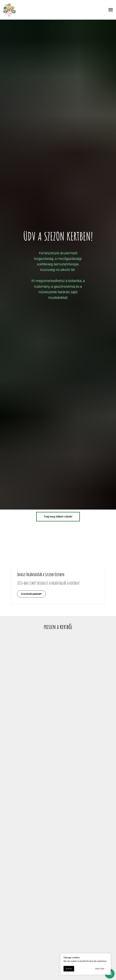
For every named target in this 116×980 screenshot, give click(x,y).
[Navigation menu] (111, 10)
